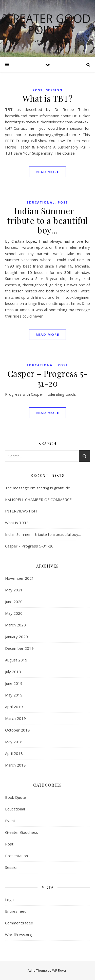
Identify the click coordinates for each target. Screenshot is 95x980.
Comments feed (19, 923)
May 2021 (14, 590)
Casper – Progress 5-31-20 (48, 378)
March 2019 (15, 718)
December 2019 (19, 648)
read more (48, 172)
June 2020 (14, 602)
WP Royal (59, 970)
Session (54, 90)
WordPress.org (18, 935)
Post (38, 90)
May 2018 (14, 742)
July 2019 (13, 672)
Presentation (16, 856)
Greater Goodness (22, 832)
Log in (10, 900)
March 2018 (15, 765)
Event (10, 821)
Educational (41, 202)
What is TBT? (48, 98)
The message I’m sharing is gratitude (38, 488)
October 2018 (17, 730)
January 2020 (16, 637)
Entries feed (16, 911)
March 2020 (15, 625)
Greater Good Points (48, 24)
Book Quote (16, 797)
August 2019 (16, 660)
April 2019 (14, 707)
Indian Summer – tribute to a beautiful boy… (48, 220)
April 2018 (14, 753)
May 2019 (14, 695)
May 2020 (14, 613)
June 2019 (14, 683)
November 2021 (20, 578)
